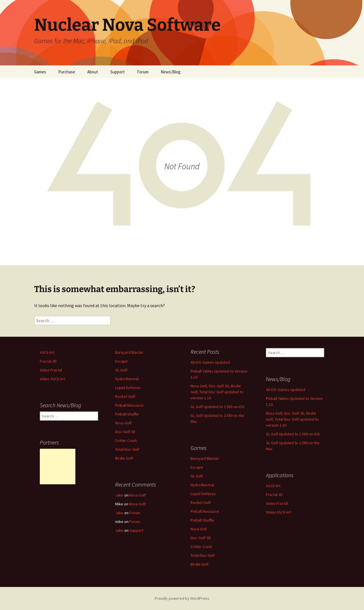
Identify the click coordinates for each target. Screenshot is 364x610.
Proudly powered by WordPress (182, 598)
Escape (121, 361)
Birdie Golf (124, 458)
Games (40, 72)
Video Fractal (51, 370)
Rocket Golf (125, 396)
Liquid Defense (128, 388)
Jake (119, 495)
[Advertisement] (58, 467)
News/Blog (171, 72)
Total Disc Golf (127, 449)
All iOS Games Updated (210, 362)
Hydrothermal (127, 379)
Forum (143, 72)
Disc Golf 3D (125, 432)
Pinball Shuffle (127, 414)
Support (118, 72)
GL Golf (121, 370)
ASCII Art (47, 352)
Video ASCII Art (52, 379)
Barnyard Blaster (129, 352)
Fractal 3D (48, 361)
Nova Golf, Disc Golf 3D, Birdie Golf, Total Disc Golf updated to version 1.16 (217, 392)
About (93, 72)
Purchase (67, 72)
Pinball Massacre (129, 405)
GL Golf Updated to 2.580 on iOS (218, 407)
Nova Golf (123, 423)
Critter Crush (126, 441)
